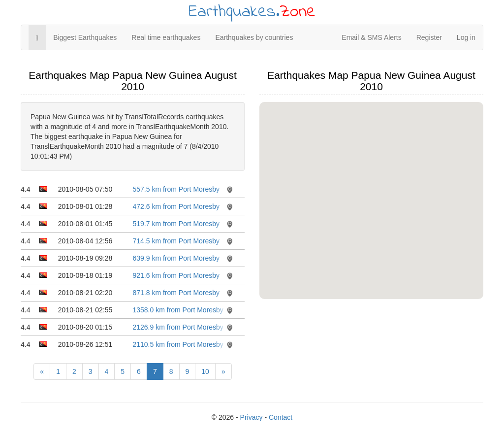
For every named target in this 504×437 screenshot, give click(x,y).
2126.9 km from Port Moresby (178, 327)
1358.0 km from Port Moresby (178, 310)
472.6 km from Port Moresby (176, 206)
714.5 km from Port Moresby (176, 241)
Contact (281, 417)
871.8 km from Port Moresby (176, 293)
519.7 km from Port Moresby (176, 224)
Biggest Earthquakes (85, 37)
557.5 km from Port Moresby (176, 189)
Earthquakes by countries (254, 37)
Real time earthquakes (166, 37)
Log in (466, 37)
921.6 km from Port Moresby (176, 275)
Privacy (252, 417)
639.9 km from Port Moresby (176, 258)
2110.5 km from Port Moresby (178, 344)
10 (205, 371)
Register (429, 37)
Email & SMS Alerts (371, 37)
